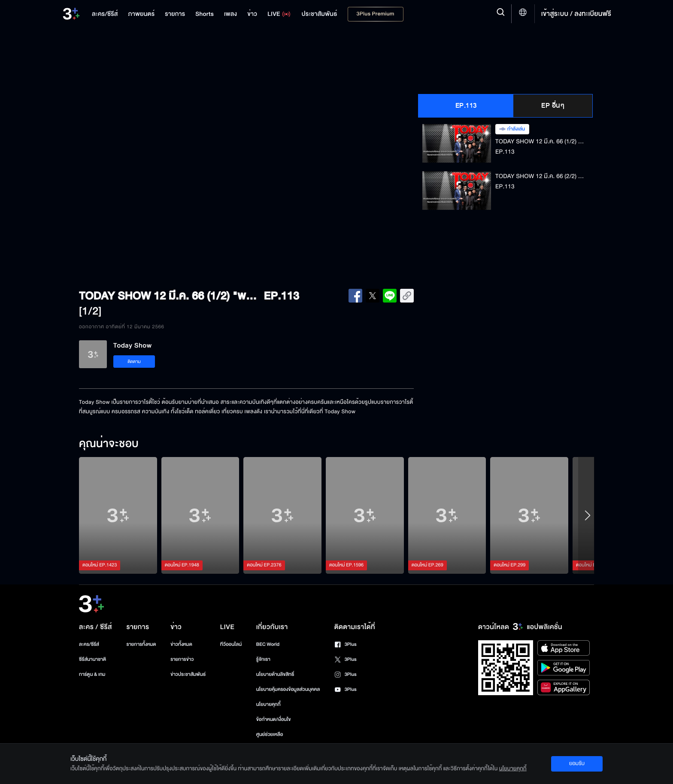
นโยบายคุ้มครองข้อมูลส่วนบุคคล (288, 689)
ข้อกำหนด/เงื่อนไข (274, 719)
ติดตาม (134, 362)
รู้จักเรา (263, 659)
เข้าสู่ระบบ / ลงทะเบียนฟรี (576, 14)
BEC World (268, 644)
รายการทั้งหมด (141, 644)
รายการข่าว (182, 659)
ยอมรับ (577, 763)
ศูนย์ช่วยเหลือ (270, 734)
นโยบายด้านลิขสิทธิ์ (275, 674)
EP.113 (466, 106)
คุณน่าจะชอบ (109, 444)
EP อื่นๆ (553, 106)
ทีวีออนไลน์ (231, 644)
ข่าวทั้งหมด (181, 644)
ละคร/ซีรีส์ (89, 644)
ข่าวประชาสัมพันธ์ (188, 674)
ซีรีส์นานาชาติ (92, 659)
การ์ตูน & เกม (92, 674)
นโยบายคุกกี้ (268, 704)
